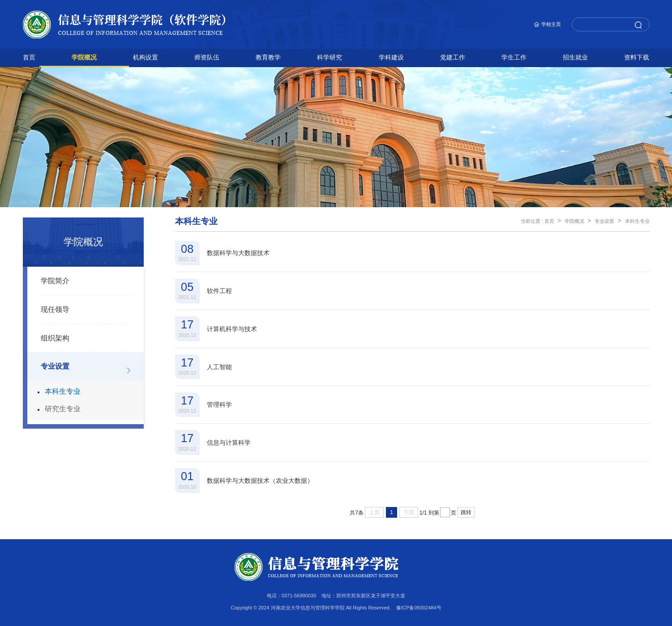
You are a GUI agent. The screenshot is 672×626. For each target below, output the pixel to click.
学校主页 (551, 24)
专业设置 (55, 366)
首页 (549, 221)
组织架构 (55, 338)
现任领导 (55, 309)
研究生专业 (63, 409)
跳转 (466, 512)
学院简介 (55, 281)
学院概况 (574, 221)
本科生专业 (63, 391)
